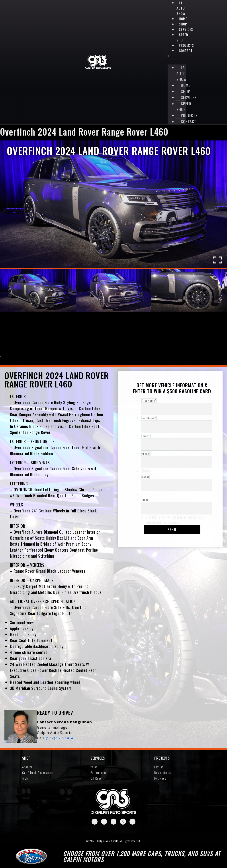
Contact (186, 51)
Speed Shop (182, 37)
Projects (162, 759)
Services (98, 759)
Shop (183, 24)
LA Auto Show (181, 8)
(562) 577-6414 (60, 739)
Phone (145, 501)
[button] (177, 56)
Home (183, 19)
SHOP (26, 759)
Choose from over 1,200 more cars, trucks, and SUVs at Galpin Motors (142, 858)
